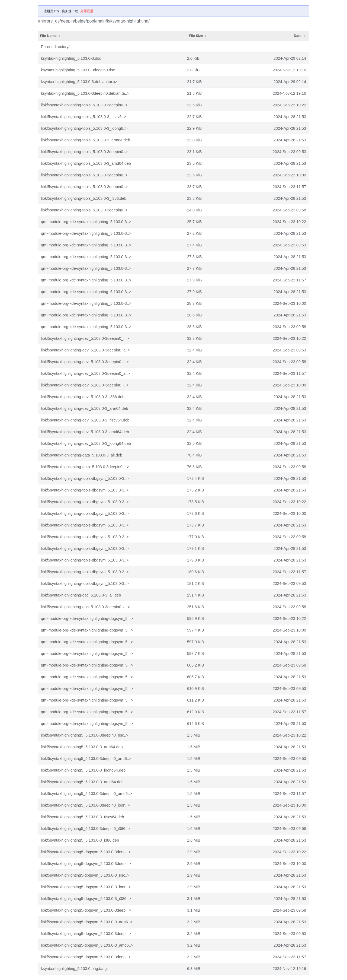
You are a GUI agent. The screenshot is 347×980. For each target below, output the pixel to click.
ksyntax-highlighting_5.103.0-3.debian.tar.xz (79, 82)
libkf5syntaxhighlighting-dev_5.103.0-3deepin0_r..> (85, 338)
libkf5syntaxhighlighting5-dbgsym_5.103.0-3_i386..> (86, 899)
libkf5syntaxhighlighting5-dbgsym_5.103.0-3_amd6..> (87, 945)
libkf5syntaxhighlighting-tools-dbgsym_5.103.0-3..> (85, 478)
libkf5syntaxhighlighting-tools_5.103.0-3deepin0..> (84, 105)
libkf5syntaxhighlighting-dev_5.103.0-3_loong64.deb (86, 443)
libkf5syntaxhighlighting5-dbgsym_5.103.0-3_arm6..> (87, 922)
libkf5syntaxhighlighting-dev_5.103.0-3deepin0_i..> (85, 362)
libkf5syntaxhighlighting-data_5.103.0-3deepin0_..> (85, 467)
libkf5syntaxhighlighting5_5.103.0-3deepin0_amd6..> (86, 794)
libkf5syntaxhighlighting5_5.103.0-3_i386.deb (80, 840)
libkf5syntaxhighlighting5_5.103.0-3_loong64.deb (83, 770)
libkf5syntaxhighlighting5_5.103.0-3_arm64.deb (82, 747)
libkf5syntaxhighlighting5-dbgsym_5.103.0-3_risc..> (85, 875)
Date (298, 36)
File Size (196, 36)
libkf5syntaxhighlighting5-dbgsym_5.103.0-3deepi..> (86, 852)
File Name (48, 36)
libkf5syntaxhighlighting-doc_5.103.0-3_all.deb (81, 595)
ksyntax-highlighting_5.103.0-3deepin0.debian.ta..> (85, 93)
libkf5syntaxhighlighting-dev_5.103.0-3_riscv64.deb (85, 420)
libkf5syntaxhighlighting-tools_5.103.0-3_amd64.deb (86, 163)
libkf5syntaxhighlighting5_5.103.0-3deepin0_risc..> (85, 735)
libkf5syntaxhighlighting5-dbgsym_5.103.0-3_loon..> (86, 887)
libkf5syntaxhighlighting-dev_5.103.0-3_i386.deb (83, 397)
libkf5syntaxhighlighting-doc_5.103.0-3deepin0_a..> (85, 607)
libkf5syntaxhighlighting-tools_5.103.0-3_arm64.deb (86, 140)
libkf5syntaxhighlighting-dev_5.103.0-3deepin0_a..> (85, 350)
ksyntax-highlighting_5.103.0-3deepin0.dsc (78, 70)
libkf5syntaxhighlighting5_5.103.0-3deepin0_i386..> (85, 829)
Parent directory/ (55, 47)
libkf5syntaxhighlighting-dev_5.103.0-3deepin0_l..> (85, 385)
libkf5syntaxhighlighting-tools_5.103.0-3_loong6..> (84, 128)
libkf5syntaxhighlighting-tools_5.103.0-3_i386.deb (84, 198)
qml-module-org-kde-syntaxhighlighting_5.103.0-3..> (86, 222)
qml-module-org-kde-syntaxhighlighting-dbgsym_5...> (87, 619)
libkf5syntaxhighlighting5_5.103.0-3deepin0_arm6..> (86, 759)
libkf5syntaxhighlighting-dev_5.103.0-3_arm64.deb (85, 408)
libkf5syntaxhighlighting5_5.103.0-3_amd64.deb (82, 782)
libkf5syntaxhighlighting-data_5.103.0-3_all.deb (82, 455)
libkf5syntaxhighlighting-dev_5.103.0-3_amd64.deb (85, 432)
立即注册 (87, 11)
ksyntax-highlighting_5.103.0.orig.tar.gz (75, 969)
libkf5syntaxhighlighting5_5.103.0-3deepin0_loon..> (85, 805)
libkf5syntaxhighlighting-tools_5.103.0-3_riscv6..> (83, 117)
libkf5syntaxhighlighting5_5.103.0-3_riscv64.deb (82, 817)
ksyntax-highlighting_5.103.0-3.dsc (71, 58)
